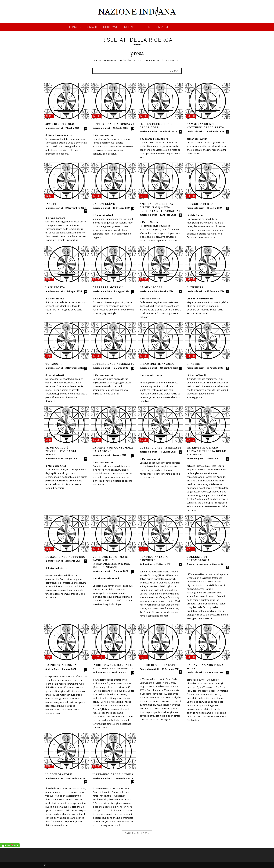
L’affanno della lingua (113, 774)
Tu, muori (54, 364)
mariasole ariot (54, 128)
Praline (194, 364)
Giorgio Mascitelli (149, 669)
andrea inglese (195, 459)
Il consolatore (59, 774)
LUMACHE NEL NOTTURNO (65, 557)
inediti (49, 116)
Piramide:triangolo (157, 364)
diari (48, 356)
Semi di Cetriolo (60, 124)
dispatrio (99, 657)
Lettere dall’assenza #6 (113, 364)
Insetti (52, 204)
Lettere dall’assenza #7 (113, 124)
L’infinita (195, 287)
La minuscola (151, 287)
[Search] (174, 71)
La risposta (55, 287)
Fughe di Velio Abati (157, 665)
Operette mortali (108, 287)
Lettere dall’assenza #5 (161, 448)
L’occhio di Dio (200, 204)
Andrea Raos (147, 564)
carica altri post (137, 834)
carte (143, 196)
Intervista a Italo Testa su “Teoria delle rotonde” (206, 451)
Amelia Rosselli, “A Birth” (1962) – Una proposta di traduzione (160, 207)
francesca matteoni (198, 564)
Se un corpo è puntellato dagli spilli (61, 451)
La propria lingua (61, 665)
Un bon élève (104, 204)
